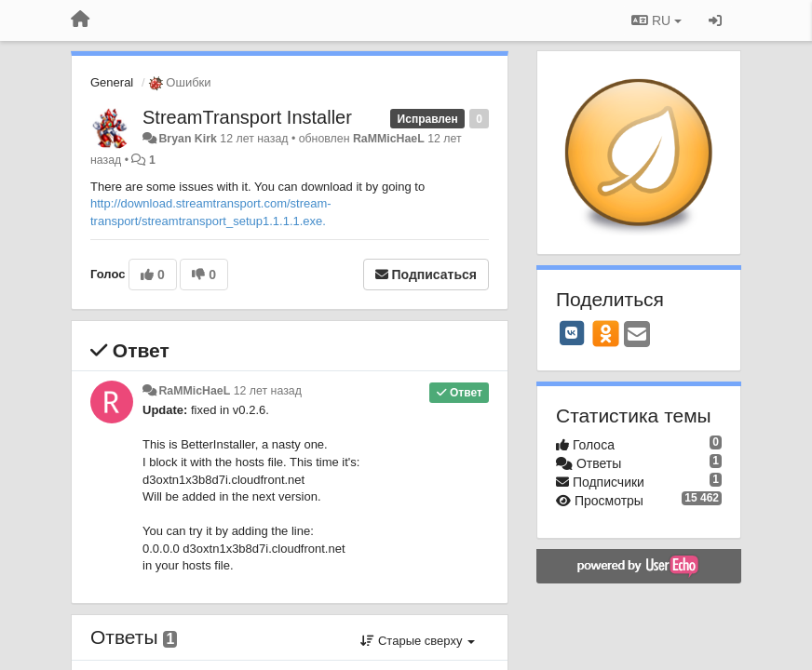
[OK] (606, 333)
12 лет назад (268, 391)
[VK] (572, 333)
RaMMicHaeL (389, 139)
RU (656, 20)
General (112, 82)
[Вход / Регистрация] (715, 20)
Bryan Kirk (187, 139)
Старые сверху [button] (418, 641)
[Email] (637, 335)
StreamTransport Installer (247, 117)
